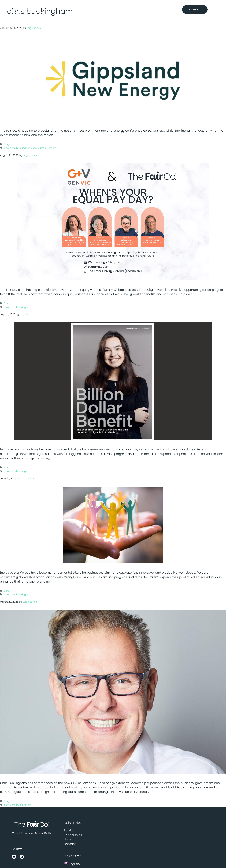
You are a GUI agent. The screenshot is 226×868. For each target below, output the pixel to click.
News (141, 10)
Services (101, 10)
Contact (70, 844)
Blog (7, 144)
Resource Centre (162, 10)
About (80, 10)
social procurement (44, 148)
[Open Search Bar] (218, 10)
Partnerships (122, 10)
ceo (6, 148)
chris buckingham (21, 148)
